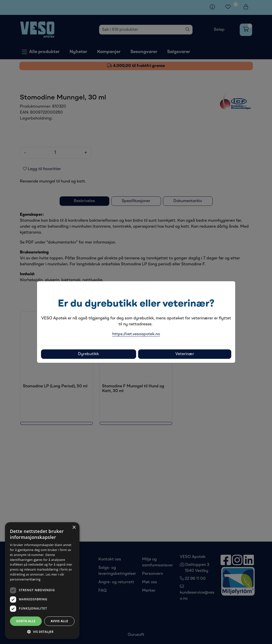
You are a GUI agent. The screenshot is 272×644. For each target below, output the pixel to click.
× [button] (74, 528)
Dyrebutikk (88, 354)
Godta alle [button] (26, 621)
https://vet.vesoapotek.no (136, 334)
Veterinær (185, 354)
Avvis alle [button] (59, 621)
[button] (42, 632)
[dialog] (42, 581)
